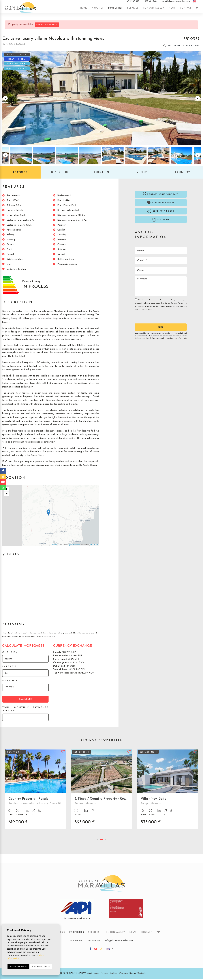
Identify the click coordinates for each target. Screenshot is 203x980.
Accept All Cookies (18, 967)
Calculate (25, 701)
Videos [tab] (142, 174)
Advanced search (47, 25)
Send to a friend (161, 213)
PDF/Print (161, 221)
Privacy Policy (177, 305)
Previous (5, 100)
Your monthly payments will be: (25, 711)
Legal (96, 975)
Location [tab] (102, 174)
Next (198, 100)
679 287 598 (133, 3)
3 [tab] (105, 841)
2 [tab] (102, 841)
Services (133, 10)
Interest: (10, 668)
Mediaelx (141, 975)
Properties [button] (116, 10)
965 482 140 (151, 3)
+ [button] (7, 491)
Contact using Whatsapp (161, 195)
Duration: (11, 682)
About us (98, 10)
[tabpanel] (35, 793)
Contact (186, 10)
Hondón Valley (154, 10)
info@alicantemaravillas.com (176, 3)
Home (84, 10)
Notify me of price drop (181, 47)
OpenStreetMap (74, 546)
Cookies (113, 975)
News (172, 10)
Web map (123, 975)
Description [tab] (61, 174)
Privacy (104, 975)
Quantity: (10, 654)
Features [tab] (20, 174)
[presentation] (151, 318)
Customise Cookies (41, 967)
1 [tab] (98, 841)
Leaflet (55, 546)
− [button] (7, 495)
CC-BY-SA (94, 546)
